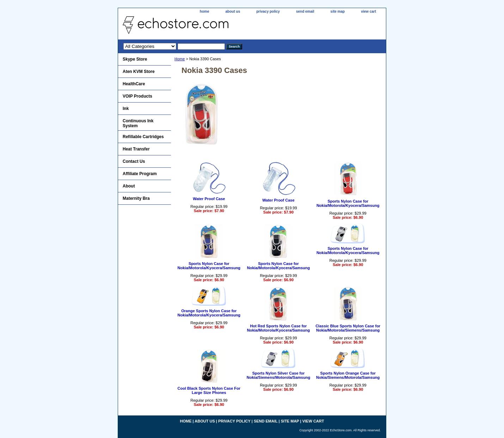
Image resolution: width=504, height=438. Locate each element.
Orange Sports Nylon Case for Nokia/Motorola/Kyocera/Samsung (209, 313)
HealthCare (134, 84)
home (205, 11)
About (129, 186)
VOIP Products (137, 96)
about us (233, 11)
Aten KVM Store (139, 72)
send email (305, 11)
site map (338, 11)
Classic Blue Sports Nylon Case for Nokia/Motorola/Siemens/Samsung (348, 328)
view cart (368, 11)
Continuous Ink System (138, 123)
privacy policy (268, 11)
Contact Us (134, 161)
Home (180, 59)
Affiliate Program (140, 174)
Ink (126, 109)
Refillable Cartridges (143, 137)
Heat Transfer (136, 149)
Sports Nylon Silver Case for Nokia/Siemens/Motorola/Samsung (278, 375)
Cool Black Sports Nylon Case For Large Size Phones (209, 390)
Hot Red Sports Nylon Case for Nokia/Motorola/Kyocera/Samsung (279, 328)
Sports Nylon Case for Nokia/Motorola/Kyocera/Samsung (348, 203)
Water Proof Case (209, 199)
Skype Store (135, 59)
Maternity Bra (136, 198)
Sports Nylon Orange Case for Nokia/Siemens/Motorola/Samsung (348, 375)
